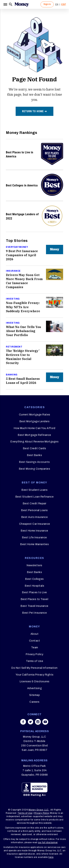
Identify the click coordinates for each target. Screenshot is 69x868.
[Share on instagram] (38, 722)
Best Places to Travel (35, 599)
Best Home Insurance (34, 531)
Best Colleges (34, 579)
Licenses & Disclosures (35, 681)
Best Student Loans (34, 490)
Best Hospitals (34, 586)
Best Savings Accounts (34, 462)
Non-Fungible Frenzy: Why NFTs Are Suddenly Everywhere (23, 307)
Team (35, 648)
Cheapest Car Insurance (35, 524)
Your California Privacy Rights (35, 675)
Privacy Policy (34, 654)
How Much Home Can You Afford (34, 428)
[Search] (11, 4)
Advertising (35, 688)
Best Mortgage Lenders (35, 421)
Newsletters (34, 565)
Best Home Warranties (34, 544)
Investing (13, 299)
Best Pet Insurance (34, 613)
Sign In (47, 4)
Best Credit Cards (35, 448)
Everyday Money (17, 247)
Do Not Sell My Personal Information (34, 668)
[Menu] (6, 4)
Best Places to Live (34, 592)
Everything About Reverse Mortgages (34, 442)
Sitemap (35, 695)
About (35, 634)
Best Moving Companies (35, 469)
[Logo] (22, 4)
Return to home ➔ (34, 111)
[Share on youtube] (45, 722)
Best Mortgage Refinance (34, 435)
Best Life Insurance (34, 537)
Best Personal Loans (34, 510)
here (51, 857)
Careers (34, 702)
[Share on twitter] (31, 722)
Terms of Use (34, 661)
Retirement (14, 347)
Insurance (13, 271)
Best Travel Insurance (34, 606)
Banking (12, 375)
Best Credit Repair (35, 504)
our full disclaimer (48, 842)
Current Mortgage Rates (35, 415)
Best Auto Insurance (35, 517)
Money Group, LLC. (39, 810)
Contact (35, 641)
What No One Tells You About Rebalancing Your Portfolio (23, 331)
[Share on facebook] (23, 722)
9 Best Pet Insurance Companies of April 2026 (22, 255)
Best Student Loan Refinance (35, 497)
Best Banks (34, 455)
